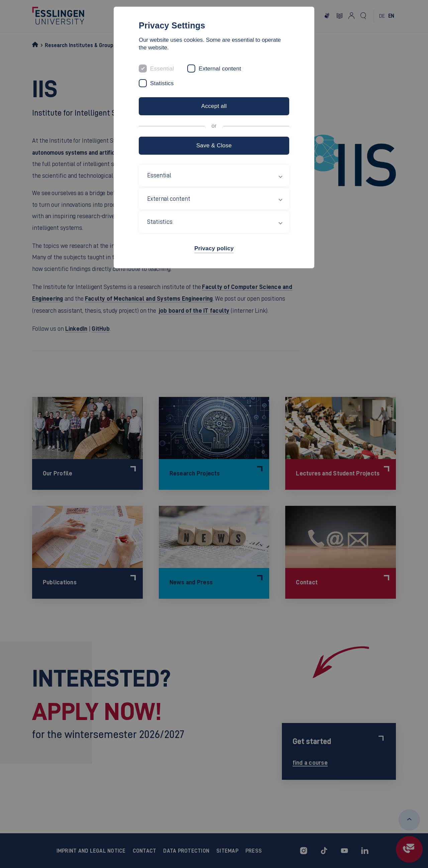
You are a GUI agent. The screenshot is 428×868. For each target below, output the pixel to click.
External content (220, 69)
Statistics (162, 83)
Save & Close (214, 146)
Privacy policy (214, 248)
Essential (162, 69)
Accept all (214, 106)
